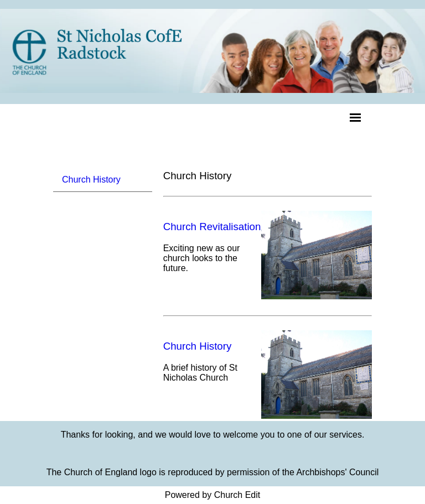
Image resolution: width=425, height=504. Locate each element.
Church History (91, 180)
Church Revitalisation (212, 227)
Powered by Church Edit (213, 495)
